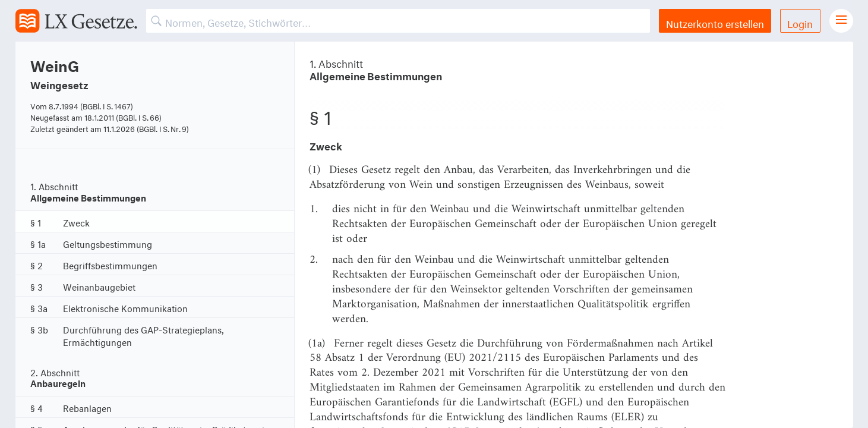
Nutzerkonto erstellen (715, 22)
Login (800, 22)
